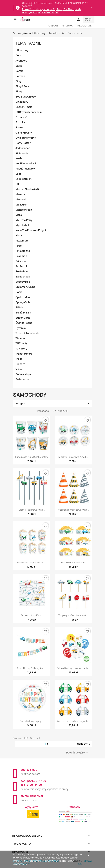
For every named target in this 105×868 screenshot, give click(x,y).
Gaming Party (24, 133)
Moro (19, 215)
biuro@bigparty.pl (32, 796)
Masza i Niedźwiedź (27, 189)
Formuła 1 (21, 117)
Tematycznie (28, 43)
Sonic (19, 292)
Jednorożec (23, 148)
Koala (19, 158)
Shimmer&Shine (25, 287)
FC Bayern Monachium (29, 112)
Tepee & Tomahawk (27, 333)
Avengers (21, 61)
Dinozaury (22, 102)
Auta (18, 55)
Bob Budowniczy (26, 97)
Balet (19, 66)
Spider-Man (23, 297)
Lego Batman (23, 179)
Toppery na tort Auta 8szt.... (73, 615)
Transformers (24, 354)
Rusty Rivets (23, 271)
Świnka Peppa (24, 323)
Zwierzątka (22, 379)
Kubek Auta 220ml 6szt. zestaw (32, 457)
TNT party (21, 343)
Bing (18, 81)
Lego (19, 174)
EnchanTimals (24, 107)
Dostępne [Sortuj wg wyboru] (53, 404)
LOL (18, 184)
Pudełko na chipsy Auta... (74, 563)
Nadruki (68, 26)
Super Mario (23, 318)
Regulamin (85, 26)
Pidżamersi (22, 241)
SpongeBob (23, 302)
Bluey (19, 91)
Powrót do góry (78, 753)
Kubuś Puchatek (25, 169)
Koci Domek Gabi (26, 163)
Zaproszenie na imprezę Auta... (74, 721)
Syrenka (21, 328)
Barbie (19, 71)
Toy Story (21, 349)
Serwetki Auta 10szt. (32, 615)
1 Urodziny (22, 50)
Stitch (19, 307)
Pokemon (21, 256)
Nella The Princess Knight (31, 230)
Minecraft (21, 194)
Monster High (24, 210)
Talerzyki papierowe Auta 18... (74, 457)
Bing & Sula (22, 86)
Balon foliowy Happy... (32, 721)
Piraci (19, 246)
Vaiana (19, 369)
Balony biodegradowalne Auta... (74, 668)
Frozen (20, 127)
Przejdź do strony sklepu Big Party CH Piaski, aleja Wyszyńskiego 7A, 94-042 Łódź (52, 11)
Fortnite (20, 122)
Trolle (19, 359)
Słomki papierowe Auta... (32, 510)
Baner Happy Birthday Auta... (32, 668)
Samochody (23, 277)
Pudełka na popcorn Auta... (32, 563)
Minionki (21, 199)
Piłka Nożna (23, 251)
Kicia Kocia (22, 153)
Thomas (20, 338)
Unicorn (20, 364)
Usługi (53, 26)
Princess (21, 261)
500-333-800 (29, 770)
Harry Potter (23, 143)
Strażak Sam (23, 313)
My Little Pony (24, 220)
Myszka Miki (23, 225)
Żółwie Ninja (23, 374)
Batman (20, 76)
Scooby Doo (23, 282)
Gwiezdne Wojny (26, 138)
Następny (84, 744)
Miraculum (22, 205)
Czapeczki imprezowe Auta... (73, 510)
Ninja (19, 235)
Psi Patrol (21, 266)
